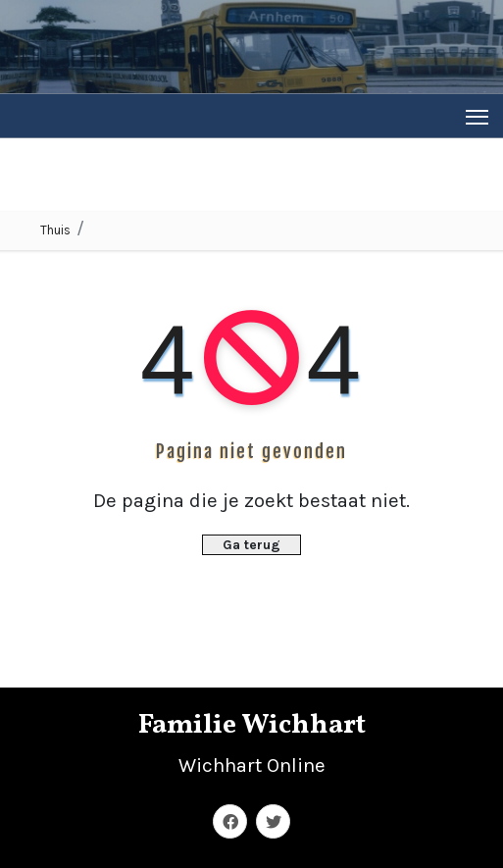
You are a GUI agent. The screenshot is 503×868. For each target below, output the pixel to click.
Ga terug (251, 545)
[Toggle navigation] (477, 116)
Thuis (55, 230)
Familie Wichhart (252, 725)
